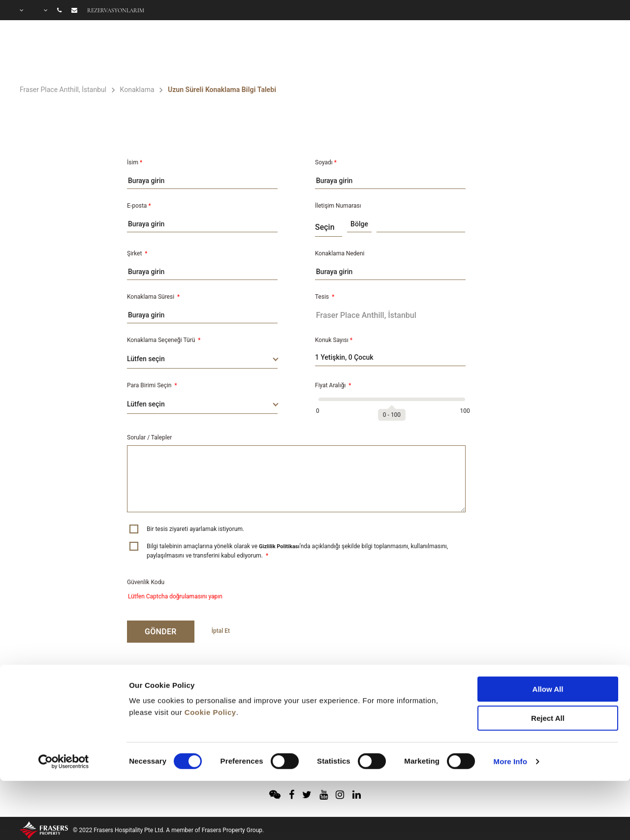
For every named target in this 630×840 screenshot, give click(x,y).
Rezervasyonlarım (116, 10)
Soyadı (326, 162)
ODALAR (351, 52)
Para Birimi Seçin (152, 385)
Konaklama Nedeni (340, 253)
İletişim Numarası (338, 206)
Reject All (548, 661)
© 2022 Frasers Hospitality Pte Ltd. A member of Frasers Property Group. (168, 830)
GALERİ (559, 52)
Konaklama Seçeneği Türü (164, 340)
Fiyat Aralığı (333, 385)
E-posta (139, 206)
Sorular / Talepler (149, 437)
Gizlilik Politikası (279, 546)
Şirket (137, 253)
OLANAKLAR (423, 52)
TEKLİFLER (500, 52)
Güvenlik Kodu (146, 582)
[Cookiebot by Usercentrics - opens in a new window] (64, 705)
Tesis (325, 297)
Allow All (548, 632)
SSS (603, 52)
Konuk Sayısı (334, 340)
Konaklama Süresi (153, 297)
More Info (510, 704)
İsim (135, 162)
